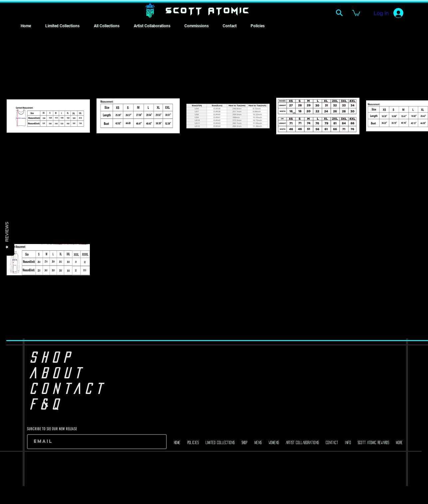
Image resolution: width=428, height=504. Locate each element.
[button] (356, 13)
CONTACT (68, 389)
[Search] (339, 13)
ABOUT (57, 373)
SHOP (52, 357)
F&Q (46, 404)
